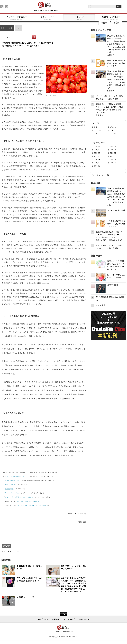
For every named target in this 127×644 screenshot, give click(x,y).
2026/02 (97, 150)
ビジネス (113, 127)
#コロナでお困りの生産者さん (27, 505)
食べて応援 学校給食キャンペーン (16, 476)
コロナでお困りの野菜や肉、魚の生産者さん (19, 497)
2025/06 (97, 163)
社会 (9, 37)
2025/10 (97, 156)
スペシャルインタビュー (16, 18)
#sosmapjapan (9, 489)
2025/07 (113, 160)
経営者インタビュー (111, 18)
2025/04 (97, 166)
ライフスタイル (48, 18)
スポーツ (113, 130)
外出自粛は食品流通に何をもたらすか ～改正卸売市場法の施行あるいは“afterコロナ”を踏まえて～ (27, 44)
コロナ (16, 551)
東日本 (104, 23)
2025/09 (113, 156)
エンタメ (113, 134)
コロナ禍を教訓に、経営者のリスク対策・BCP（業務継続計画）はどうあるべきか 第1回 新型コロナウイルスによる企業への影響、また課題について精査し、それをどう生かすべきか (74, 585)
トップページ (43, 619)
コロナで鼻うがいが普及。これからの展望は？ (73, 567)
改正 (10, 551)
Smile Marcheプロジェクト (13, 493)
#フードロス (44, 505)
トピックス (79, 18)
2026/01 (113, 150)
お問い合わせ (84, 619)
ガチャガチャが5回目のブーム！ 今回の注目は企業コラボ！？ (30, 579)
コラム (97, 134)
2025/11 (113, 153)
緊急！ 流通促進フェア (12, 480)
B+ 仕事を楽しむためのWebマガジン (47, 7)
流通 (4, 551)
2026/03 (113, 147)
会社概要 (56, 619)
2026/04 (97, 147)
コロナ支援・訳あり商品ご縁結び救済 (28, 501)
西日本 (116, 23)
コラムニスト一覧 (102, 175)
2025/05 (113, 163)
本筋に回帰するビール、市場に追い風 (29, 567)
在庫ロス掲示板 (10, 485)
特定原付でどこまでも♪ (26, 597)
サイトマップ (69, 619)
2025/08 (97, 160)
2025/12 (97, 153)
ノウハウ (97, 130)
